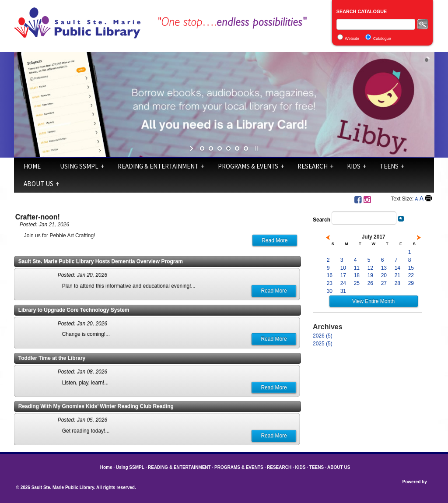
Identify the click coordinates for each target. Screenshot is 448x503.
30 (330, 291)
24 (343, 283)
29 (411, 283)
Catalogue (382, 39)
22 (411, 275)
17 (343, 275)
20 (384, 275)
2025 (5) (323, 344)
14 (397, 268)
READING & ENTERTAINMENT (158, 166)
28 (397, 283)
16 (330, 275)
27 (384, 283)
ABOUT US (38, 184)
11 (357, 268)
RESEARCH (313, 166)
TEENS (389, 166)
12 (370, 268)
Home (32, 166)
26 (370, 283)
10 (343, 268)
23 (330, 283)
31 (343, 291)
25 (357, 283)
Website (352, 39)
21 (397, 275)
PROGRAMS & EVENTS (248, 166)
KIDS (354, 166)
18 (357, 275)
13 (384, 268)
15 (411, 268)
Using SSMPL (79, 166)
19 (370, 275)
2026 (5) (323, 336)
